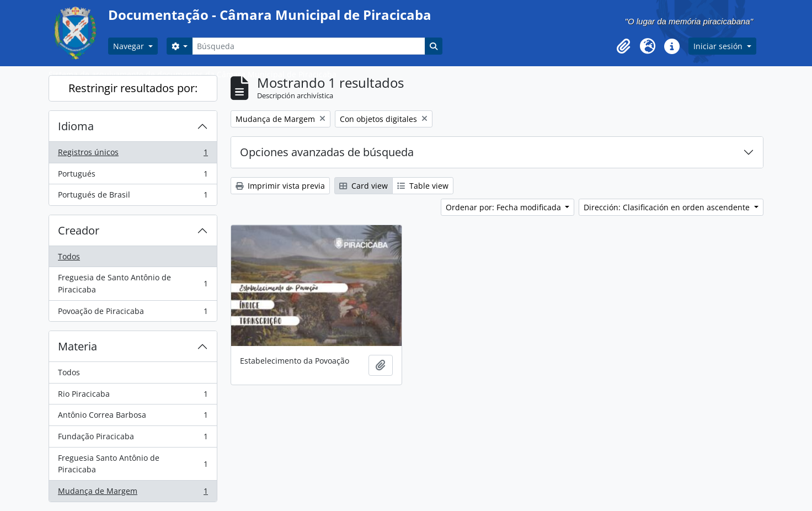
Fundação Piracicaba (133, 439)
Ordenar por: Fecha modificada (504, 207)
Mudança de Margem (133, 493)
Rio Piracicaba (133, 396)
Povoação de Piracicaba (133, 313)
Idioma (76, 126)
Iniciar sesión (719, 46)
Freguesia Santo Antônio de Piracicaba (133, 464)
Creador (79, 230)
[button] (623, 46)
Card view (364, 186)
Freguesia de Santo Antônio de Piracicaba (133, 283)
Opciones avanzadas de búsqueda (327, 152)
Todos (69, 256)
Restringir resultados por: (133, 88)
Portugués (133, 176)
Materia (78, 346)
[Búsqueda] (308, 46)
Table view (423, 186)
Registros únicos (133, 155)
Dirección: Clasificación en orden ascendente (668, 207)
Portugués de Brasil (133, 197)
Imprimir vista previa (280, 186)
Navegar (130, 46)
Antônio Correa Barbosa (133, 417)
